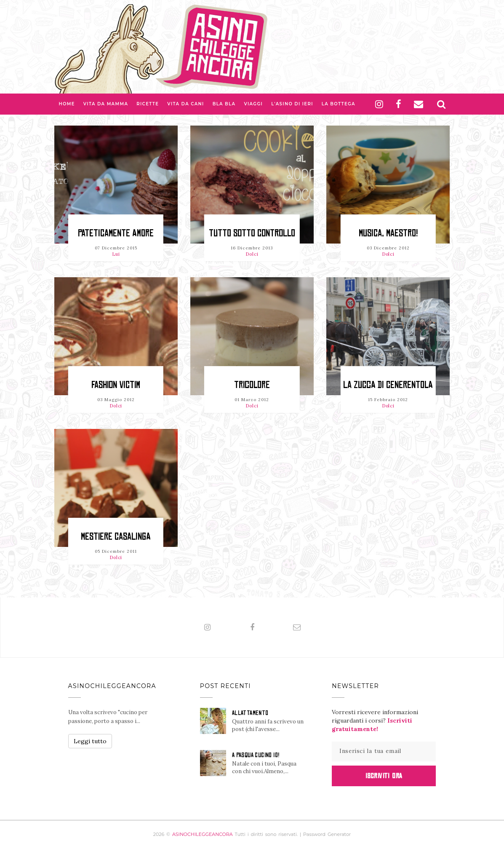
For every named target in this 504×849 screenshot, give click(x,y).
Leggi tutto (90, 741)
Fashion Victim (116, 385)
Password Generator (327, 834)
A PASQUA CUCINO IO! (256, 755)
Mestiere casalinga (116, 537)
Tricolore (252, 385)
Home (67, 104)
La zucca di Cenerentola (388, 385)
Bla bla (224, 104)
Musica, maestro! (388, 233)
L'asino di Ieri (292, 104)
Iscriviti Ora (384, 776)
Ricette (148, 104)
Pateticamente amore (116, 233)
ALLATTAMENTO (250, 713)
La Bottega (339, 104)
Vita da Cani (185, 104)
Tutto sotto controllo (252, 233)
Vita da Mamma (106, 104)
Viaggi (253, 104)
